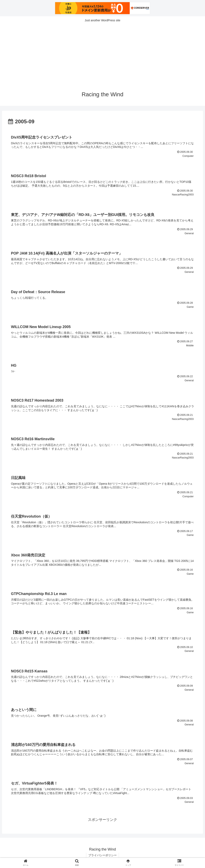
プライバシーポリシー (102, 855)
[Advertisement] (102, 55)
